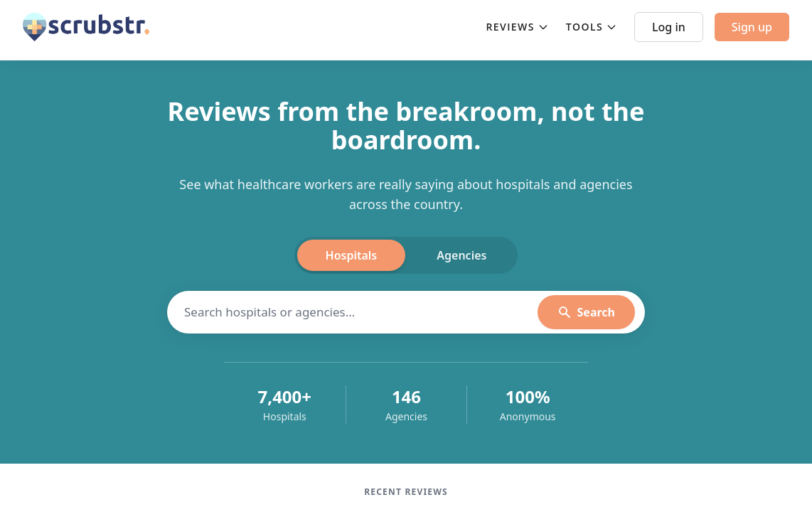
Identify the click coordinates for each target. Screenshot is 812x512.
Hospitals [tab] (352, 255)
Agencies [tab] (461, 255)
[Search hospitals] (361, 312)
